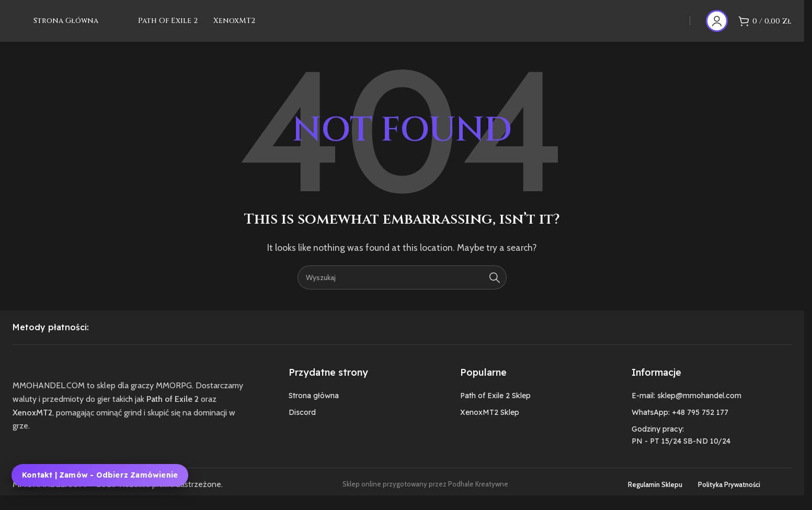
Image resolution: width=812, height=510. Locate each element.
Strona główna (314, 409)
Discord (302, 425)
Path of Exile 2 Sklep (495, 409)
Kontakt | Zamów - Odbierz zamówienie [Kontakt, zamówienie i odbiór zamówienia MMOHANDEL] (100, 475)
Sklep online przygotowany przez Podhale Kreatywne (425, 497)
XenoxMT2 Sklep (490, 425)
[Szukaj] (402, 291)
